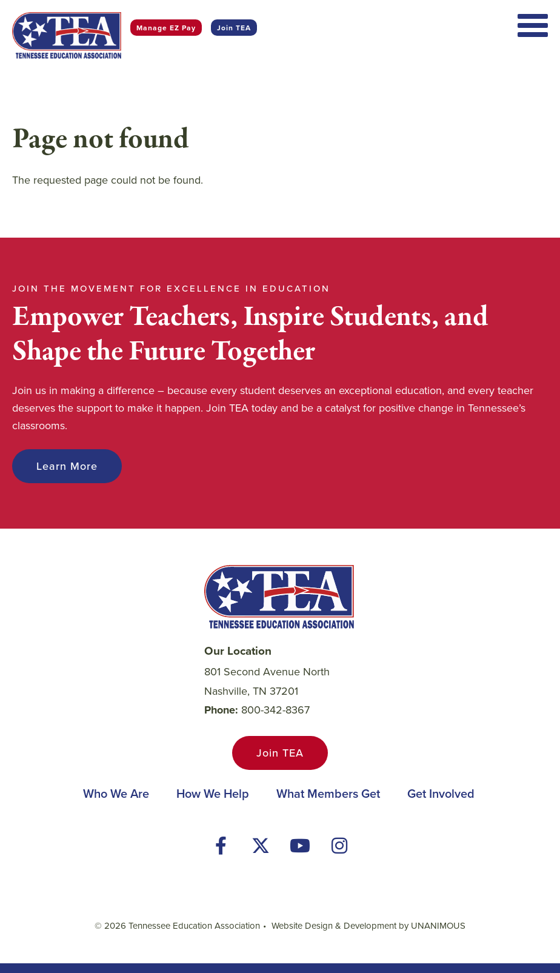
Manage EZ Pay (166, 28)
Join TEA (234, 28)
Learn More (67, 466)
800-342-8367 (275, 710)
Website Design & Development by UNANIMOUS (368, 926)
